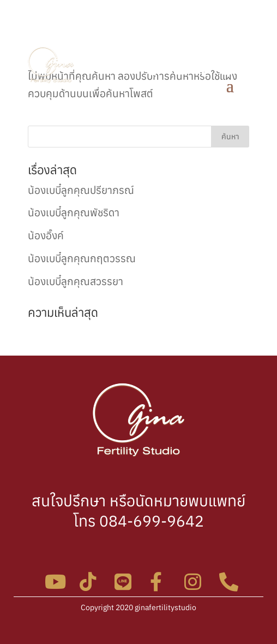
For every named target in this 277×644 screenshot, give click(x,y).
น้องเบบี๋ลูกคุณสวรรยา (76, 281)
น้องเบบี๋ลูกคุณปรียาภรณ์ (81, 190)
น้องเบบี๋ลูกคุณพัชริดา (74, 212)
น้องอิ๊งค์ (46, 235)
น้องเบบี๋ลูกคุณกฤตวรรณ (82, 258)
